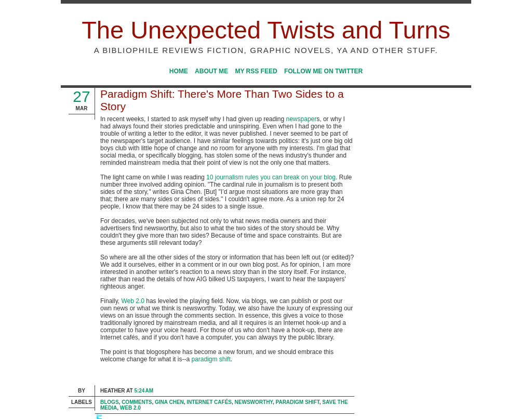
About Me (211, 71)
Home (179, 71)
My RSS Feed (256, 71)
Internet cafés (209, 402)
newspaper (302, 119)
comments (137, 402)
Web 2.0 (132, 301)
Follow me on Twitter (323, 71)
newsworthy (254, 402)
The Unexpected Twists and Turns (266, 30)
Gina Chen (169, 402)
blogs (110, 402)
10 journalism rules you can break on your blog (271, 177)
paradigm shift (211, 359)
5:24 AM (144, 391)
